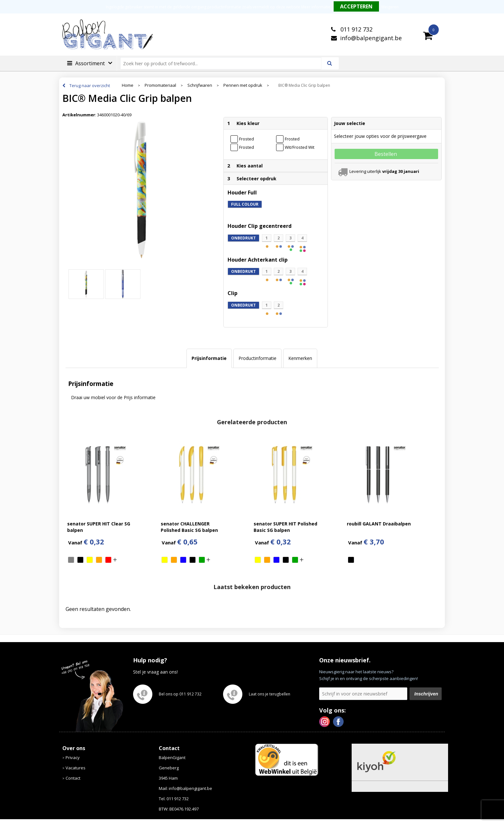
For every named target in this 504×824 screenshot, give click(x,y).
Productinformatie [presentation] (257, 358)
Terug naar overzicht (90, 85)
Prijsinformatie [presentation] (209, 358)
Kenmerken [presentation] (300, 358)
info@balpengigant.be (371, 38)
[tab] (209, 358)
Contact (73, 778)
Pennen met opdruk (243, 85)
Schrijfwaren (200, 85)
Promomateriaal (160, 85)
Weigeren (390, 7)
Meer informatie (316, 7)
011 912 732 (356, 29)
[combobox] (224, 63)
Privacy (73, 757)
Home (128, 85)
